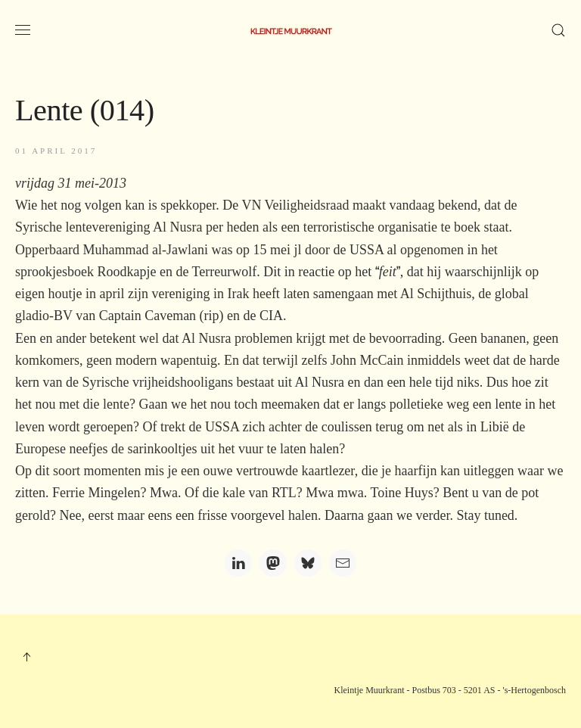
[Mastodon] (273, 563)
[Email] (343, 563)
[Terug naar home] (290, 30)
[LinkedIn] (238, 563)
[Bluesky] (308, 563)
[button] (23, 30)
